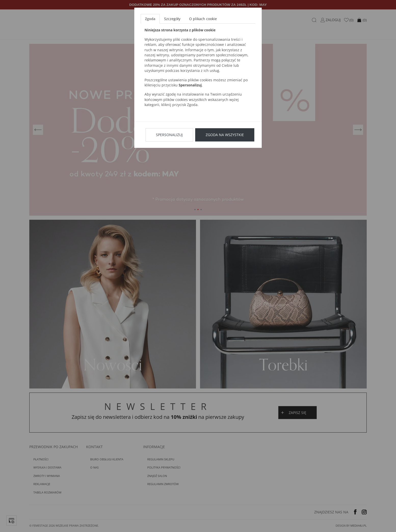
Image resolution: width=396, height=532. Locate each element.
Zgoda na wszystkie (225, 135)
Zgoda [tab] (150, 19)
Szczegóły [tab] (172, 19)
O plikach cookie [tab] (203, 19)
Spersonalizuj (169, 135)
